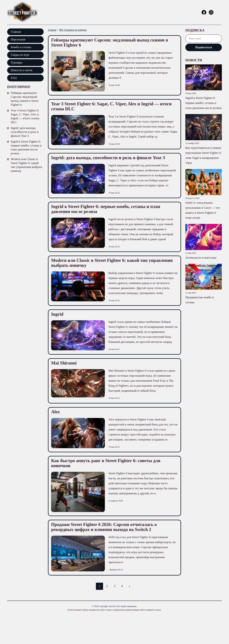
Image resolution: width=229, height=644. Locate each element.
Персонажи (18, 39)
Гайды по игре (20, 55)
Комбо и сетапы (21, 47)
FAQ (14, 78)
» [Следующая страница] (130, 586)
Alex (56, 412)
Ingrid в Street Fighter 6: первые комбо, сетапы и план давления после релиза (26, 147)
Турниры (17, 63)
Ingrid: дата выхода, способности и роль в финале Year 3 (25, 132)
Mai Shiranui (64, 363)
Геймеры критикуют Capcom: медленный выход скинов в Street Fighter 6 (25, 99)
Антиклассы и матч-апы (201, 258)
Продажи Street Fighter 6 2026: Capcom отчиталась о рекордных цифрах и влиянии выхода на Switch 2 (104, 527)
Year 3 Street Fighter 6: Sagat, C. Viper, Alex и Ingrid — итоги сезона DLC (25, 116)
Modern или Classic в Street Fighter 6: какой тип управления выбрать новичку (27, 165)
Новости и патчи (22, 70)
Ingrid (57, 314)
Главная (16, 32)
